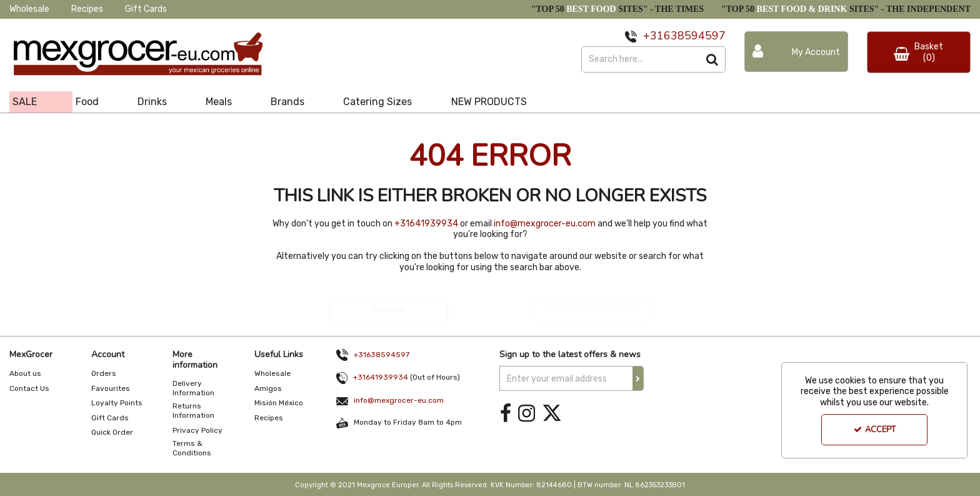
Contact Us (29, 388)
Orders (104, 373)
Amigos (268, 388)
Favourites (111, 388)
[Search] (641, 59)
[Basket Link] (919, 52)
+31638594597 (382, 355)
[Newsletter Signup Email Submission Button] (638, 378)
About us (25, 373)
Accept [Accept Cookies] (875, 430)
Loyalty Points (117, 403)
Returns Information (193, 411)
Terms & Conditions (192, 448)
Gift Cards (146, 9)
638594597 (695, 36)
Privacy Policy (197, 430)
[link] (506, 413)
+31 (653, 36)
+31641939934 (426, 224)
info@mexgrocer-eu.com (545, 224)
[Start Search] (713, 59)
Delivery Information (193, 388)
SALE (25, 102)
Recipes (87, 9)
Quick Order (112, 432)
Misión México (279, 403)
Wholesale (29, 9)
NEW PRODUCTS (489, 102)
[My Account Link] (796, 52)
